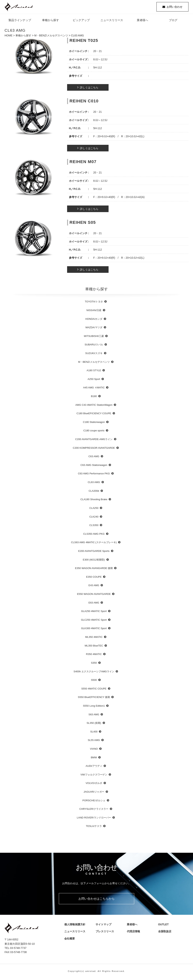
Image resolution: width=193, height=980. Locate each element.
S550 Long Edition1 (94, 707)
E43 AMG (94, 587)
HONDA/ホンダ (94, 320)
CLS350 (94, 527)
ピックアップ (81, 22)
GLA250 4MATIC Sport (94, 613)
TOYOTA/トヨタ (94, 303)
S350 (94, 664)
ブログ (173, 22)
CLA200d (94, 492)
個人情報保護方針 (74, 926)
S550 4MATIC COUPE (94, 690)
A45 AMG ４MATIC (94, 389)
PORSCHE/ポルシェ (94, 802)
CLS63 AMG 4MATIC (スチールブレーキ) (94, 544)
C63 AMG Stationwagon (94, 466)
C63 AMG (94, 458)
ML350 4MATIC (94, 638)
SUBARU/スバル (94, 346)
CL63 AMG (94, 484)
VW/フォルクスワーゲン (94, 776)
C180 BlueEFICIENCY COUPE (94, 415)
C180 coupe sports (94, 432)
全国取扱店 (165, 933)
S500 (94, 681)
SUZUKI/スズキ (94, 355)
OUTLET (162, 926)
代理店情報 (134, 933)
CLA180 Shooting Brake (94, 501)
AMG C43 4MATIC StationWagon (94, 406)
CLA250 (94, 509)
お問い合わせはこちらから (96, 900)
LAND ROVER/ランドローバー (94, 819)
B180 (94, 398)
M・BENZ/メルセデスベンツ (51, 37)
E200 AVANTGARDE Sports (94, 552)
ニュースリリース (112, 22)
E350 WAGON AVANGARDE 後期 (94, 570)
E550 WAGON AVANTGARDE (94, 595)
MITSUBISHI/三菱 (94, 337)
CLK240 (94, 518)
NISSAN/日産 (94, 312)
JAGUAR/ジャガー (94, 793)
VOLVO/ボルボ (94, 785)
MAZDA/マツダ (94, 329)
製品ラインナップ (20, 22)
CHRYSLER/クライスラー (94, 810)
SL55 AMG (94, 742)
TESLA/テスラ (94, 828)
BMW (94, 759)
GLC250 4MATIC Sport (94, 621)
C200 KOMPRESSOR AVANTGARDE (94, 449)
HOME (8, 37)
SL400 (94, 733)
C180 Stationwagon (94, 423)
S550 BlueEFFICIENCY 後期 (94, 699)
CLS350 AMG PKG (94, 535)
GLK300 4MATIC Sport (94, 630)
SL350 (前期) (94, 724)
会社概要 (70, 940)
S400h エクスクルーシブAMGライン (94, 673)
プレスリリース (105, 933)
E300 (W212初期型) (94, 561)
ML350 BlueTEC (94, 647)
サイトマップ (103, 926)
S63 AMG (94, 716)
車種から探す (51, 22)
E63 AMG (94, 604)
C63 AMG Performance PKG (94, 475)
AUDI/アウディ (94, 767)
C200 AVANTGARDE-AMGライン (94, 441)
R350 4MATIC (94, 656)
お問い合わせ (175, 8)
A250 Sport (94, 380)
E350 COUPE (94, 578)
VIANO (94, 750)
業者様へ (142, 22)
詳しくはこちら (89, 89)
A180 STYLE (94, 372)
